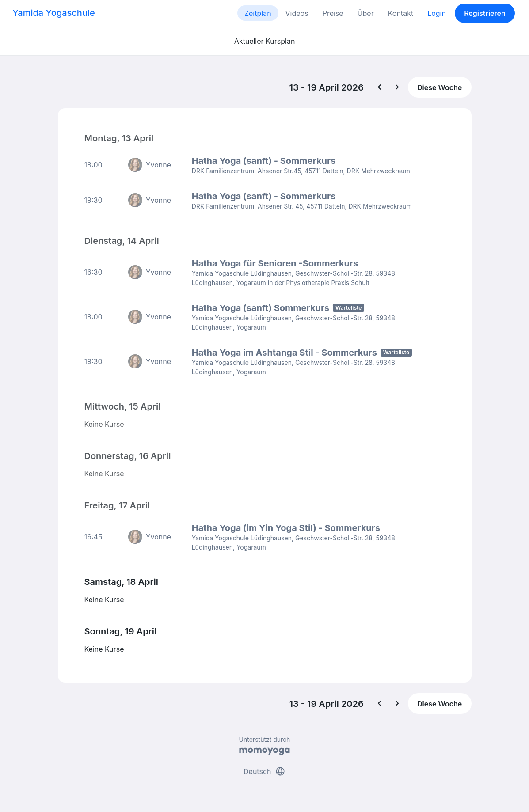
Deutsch (264, 771)
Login (437, 13)
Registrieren (485, 13)
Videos (297, 13)
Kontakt (401, 13)
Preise (333, 13)
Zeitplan (258, 13)
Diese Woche (440, 87)
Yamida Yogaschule (54, 13)
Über (366, 13)
